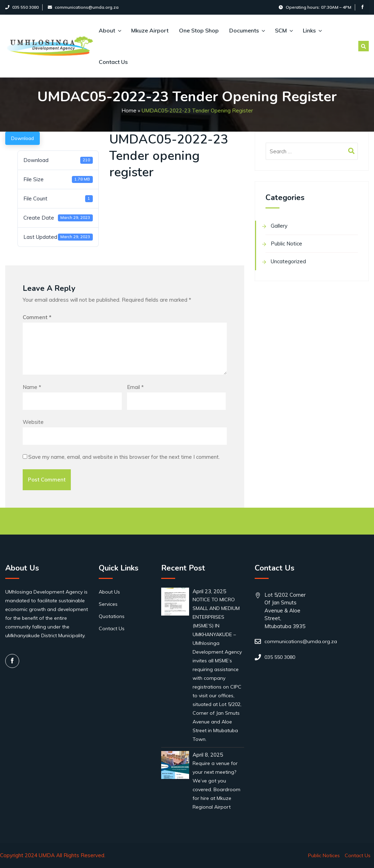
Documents (247, 30)
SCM (284, 30)
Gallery (279, 226)
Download (23, 138)
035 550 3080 (22, 7)
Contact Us (113, 62)
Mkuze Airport (150, 30)
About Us (109, 592)
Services (108, 604)
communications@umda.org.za (83, 7)
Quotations (112, 616)
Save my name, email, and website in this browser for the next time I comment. (124, 457)
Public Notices (324, 855)
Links (312, 30)
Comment (37, 317)
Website (33, 422)
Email (135, 387)
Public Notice (286, 244)
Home (129, 111)
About (110, 30)
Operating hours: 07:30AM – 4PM (315, 7)
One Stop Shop (199, 30)
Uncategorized (288, 261)
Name (32, 387)
